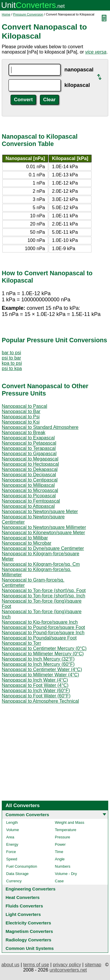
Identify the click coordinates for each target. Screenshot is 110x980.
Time (59, 852)
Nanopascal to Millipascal (28, 485)
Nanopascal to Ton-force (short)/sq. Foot (44, 590)
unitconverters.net (68, 970)
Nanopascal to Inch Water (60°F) (36, 691)
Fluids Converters (24, 906)
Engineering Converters (31, 889)
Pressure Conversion (28, 14)
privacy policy (67, 965)
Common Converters (27, 815)
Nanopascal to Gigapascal (29, 454)
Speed (12, 859)
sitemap (93, 965)
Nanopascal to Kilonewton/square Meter (43, 533)
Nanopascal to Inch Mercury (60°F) (38, 664)
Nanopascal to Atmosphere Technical (40, 701)
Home (6, 14)
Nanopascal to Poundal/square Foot (39, 638)
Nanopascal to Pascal (24, 406)
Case (59, 881)
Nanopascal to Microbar (27, 543)
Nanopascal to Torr (21, 643)
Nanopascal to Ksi (21, 422)
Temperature (66, 830)
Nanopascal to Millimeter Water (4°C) (40, 675)
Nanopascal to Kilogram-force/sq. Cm (41, 564)
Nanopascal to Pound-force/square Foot (43, 627)
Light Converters (23, 914)
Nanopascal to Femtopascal (31, 501)
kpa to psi (12, 363)
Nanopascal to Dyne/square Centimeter (43, 548)
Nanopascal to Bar (21, 411)
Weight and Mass (70, 822)
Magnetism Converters (29, 931)
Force (11, 852)
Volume (12, 830)
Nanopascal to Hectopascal (30, 464)
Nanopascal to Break (24, 433)
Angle (60, 859)
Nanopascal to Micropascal (30, 490)
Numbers (63, 866)
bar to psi (11, 353)
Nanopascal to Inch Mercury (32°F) (38, 659)
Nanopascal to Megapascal (30, 459)
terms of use (36, 965)
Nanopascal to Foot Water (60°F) (36, 696)
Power (60, 844)
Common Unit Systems (30, 948)
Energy (12, 844)
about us (10, 965)
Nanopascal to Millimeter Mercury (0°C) (43, 654)
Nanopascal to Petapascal (29, 443)
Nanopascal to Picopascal (29, 496)
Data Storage (17, 874)
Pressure (62, 837)
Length (12, 822)
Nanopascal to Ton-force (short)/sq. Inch (43, 596)
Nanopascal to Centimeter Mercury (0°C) (44, 648)
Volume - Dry (66, 874)
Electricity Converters (28, 923)
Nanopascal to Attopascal (28, 506)
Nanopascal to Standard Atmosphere (40, 427)
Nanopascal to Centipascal (30, 480)
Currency (14, 881)
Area (10, 837)
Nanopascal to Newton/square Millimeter (44, 527)
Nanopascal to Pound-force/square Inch (43, 633)
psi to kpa (12, 368)
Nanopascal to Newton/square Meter (40, 512)
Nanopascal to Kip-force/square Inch (40, 622)
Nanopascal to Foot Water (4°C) (35, 685)
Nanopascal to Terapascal (29, 448)
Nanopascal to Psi (21, 417)
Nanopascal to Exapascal (28, 438)
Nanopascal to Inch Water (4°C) (35, 680)
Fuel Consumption (22, 866)
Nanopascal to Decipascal (29, 475)
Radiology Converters (28, 940)
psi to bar (11, 358)
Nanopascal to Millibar (25, 538)
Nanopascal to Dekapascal (30, 469)
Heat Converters (23, 897)
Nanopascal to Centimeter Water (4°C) (42, 669)
